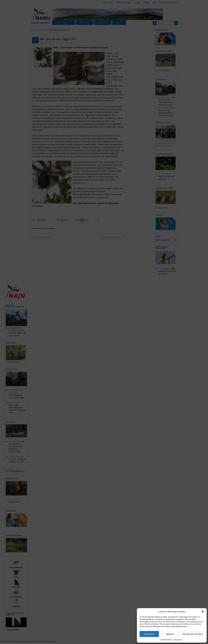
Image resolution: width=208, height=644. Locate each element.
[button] (203, 612)
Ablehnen (170, 634)
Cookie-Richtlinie (166, 639)
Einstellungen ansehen (192, 634)
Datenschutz (178, 639)
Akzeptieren (149, 634)
